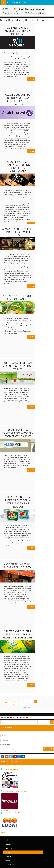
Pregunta (8, 856)
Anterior (14, 701)
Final (23, 705)
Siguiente (15, 704)
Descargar (8, 844)
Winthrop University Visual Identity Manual (15, 791)
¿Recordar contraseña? (9, 752)
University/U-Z (4, 811)
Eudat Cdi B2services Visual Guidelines (14, 813)
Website (3, 833)
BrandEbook (9, 860)
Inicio (6, 702)
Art (2, 789)
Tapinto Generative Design (11, 769)
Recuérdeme (5, 744)
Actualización (9, 865)
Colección (8, 852)
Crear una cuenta (7, 748)
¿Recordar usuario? (8, 750)
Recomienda (8, 848)
